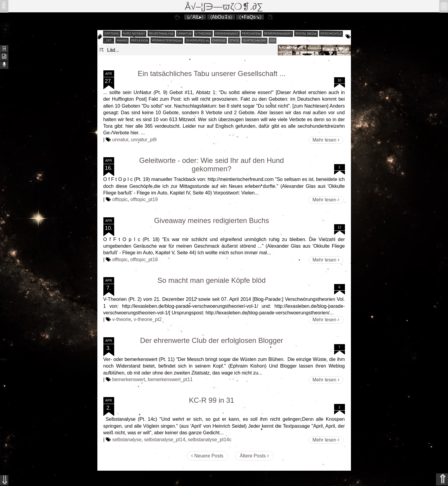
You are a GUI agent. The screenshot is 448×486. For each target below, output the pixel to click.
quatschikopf (254, 40)
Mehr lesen (326, 140)
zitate (234, 41)
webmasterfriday (167, 40)
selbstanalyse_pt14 (165, 440)
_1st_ (108, 41)
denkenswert (227, 33)
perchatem (251, 33)
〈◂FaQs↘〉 (250, 17)
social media (306, 33)
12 (339, 227)
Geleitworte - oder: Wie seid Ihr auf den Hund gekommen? (212, 165)
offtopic (112, 34)
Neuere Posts (207, 456)
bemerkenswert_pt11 (170, 379)
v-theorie (203, 34)
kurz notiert (134, 33)
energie (219, 41)
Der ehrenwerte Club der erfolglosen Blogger (212, 340)
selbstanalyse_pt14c (210, 440)
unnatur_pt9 (144, 140)
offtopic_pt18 (144, 260)
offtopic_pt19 (144, 199)
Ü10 (273, 40)
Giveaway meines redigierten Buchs (212, 220)
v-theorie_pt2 (148, 319)
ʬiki (4, 5)
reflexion (140, 41)
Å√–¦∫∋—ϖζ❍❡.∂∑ (224, 6)
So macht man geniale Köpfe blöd (212, 280)
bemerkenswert (278, 34)
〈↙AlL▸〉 (195, 17)
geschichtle (331, 33)
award (122, 41)
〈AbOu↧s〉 (221, 17)
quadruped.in (197, 40)
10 (339, 80)
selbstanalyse (161, 33)
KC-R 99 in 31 (212, 400)
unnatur (184, 34)
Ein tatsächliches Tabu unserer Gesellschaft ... (212, 73)
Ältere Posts (254, 456)
